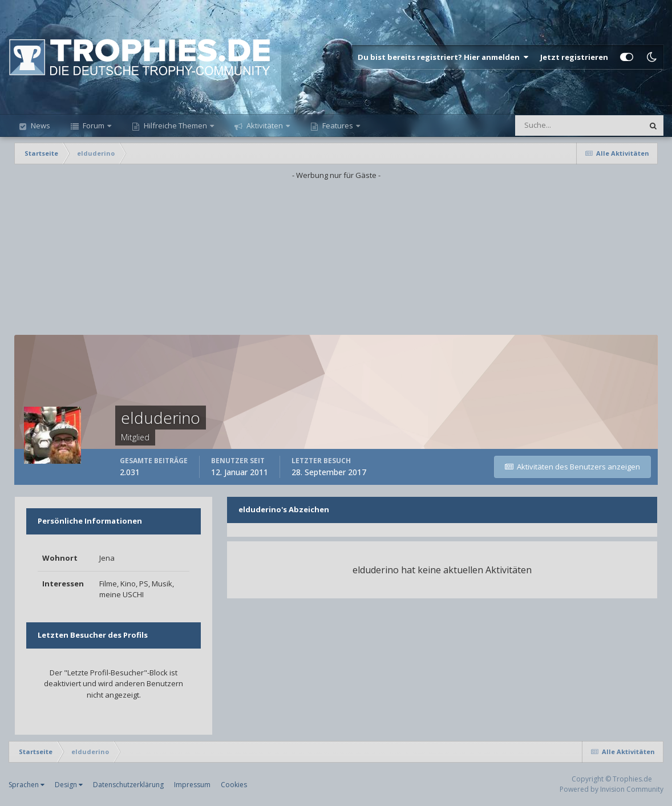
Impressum (192, 785)
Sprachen (27, 785)
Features (338, 125)
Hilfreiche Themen (175, 125)
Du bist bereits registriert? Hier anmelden (443, 57)
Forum (94, 125)
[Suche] (539, 125)
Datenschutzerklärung (128, 785)
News (40, 125)
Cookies (234, 785)
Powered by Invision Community (612, 789)
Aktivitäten (265, 125)
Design (69, 785)
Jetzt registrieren (574, 57)
